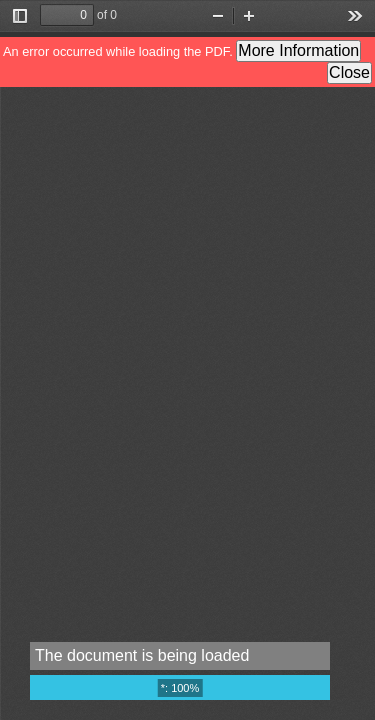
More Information (298, 50)
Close (349, 72)
